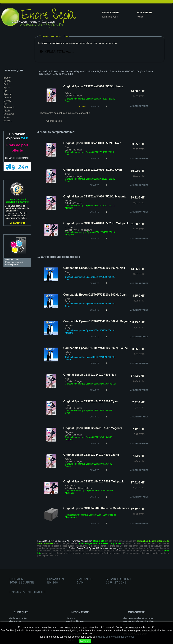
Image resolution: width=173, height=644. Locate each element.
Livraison (71, 618)
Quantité (94, 107)
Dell (6, 84)
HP (5, 91)
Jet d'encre (67, 71)
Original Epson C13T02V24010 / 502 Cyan (90, 401)
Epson (7, 88)
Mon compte (110, 12)
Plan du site (15, 621)
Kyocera (8, 94)
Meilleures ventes (18, 618)
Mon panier (144, 12)
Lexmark (8, 97)
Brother (7, 78)
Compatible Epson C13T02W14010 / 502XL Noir (94, 268)
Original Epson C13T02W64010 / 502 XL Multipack (96, 223)
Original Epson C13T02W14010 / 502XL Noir (92, 143)
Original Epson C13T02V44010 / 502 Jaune (91, 455)
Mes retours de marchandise (138, 621)
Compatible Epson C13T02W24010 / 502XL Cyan (95, 295)
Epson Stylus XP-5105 (122, 71)
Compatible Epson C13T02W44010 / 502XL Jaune (95, 348)
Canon (7, 81)
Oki (5, 104)
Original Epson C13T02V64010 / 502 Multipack (94, 481)
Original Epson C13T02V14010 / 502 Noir (90, 375)
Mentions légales (75, 621)
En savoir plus (17, 223)
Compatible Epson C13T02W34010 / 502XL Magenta (97, 321)
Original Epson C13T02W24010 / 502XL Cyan (93, 170)
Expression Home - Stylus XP (91, 71)
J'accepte (85, 641)
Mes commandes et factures (138, 618)
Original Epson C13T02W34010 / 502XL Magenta (95, 196)
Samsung (9, 114)
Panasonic (9, 107)
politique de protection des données (115, 637)
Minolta (7, 101)
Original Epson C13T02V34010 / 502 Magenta (93, 428)
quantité (94, 159)
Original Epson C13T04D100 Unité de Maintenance (96, 508)
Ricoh (7, 111)
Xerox (7, 117)
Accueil (43, 71)
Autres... (8, 120)
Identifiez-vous (110, 17)
